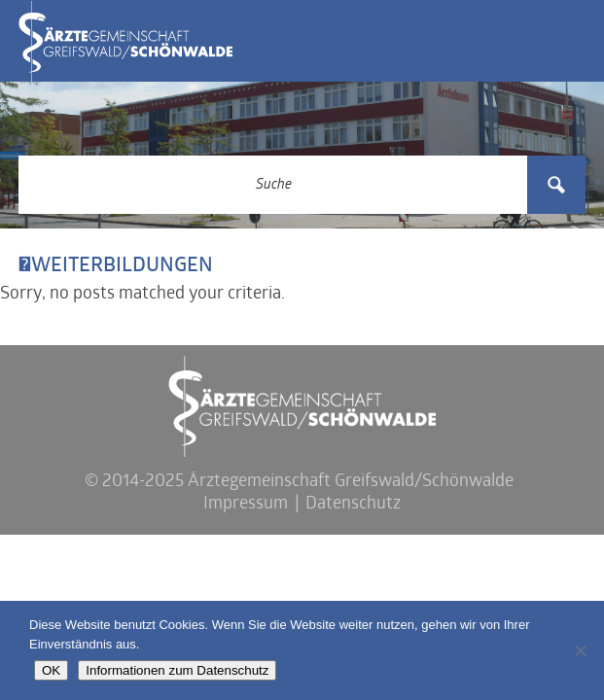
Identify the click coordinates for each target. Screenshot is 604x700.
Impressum (246, 504)
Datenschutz (353, 504)
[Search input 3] (274, 185)
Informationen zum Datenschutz (177, 670)
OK (51, 670)
